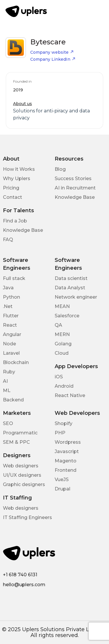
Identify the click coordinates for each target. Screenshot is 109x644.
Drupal (62, 489)
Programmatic (20, 433)
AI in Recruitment (75, 188)
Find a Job (15, 221)
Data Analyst (70, 288)
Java (8, 288)
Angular (12, 334)
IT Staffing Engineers (27, 517)
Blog (60, 169)
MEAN (62, 306)
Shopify (64, 423)
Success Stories (73, 179)
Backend (13, 400)
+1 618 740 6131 (20, 575)
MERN (62, 334)
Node (9, 344)
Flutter (11, 316)
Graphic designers (24, 484)
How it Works (19, 169)
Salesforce (67, 316)
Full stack (14, 278)
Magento (66, 461)
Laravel (11, 353)
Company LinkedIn (53, 59)
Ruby (9, 372)
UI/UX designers (22, 475)
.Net (8, 306)
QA (58, 325)
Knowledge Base (75, 197)
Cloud (62, 353)
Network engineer (76, 297)
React (10, 325)
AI (5, 381)
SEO (8, 423)
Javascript (67, 451)
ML (7, 390)
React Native (70, 395)
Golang (63, 344)
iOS (59, 377)
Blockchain (16, 362)
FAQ (8, 240)
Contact (12, 197)
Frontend (66, 470)
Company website (52, 52)
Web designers (21, 466)
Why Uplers (17, 179)
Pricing (11, 188)
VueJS (62, 479)
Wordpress (68, 442)
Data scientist (71, 278)
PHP (60, 433)
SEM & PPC (16, 442)
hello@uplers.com (24, 585)
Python (11, 297)
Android (64, 386)
